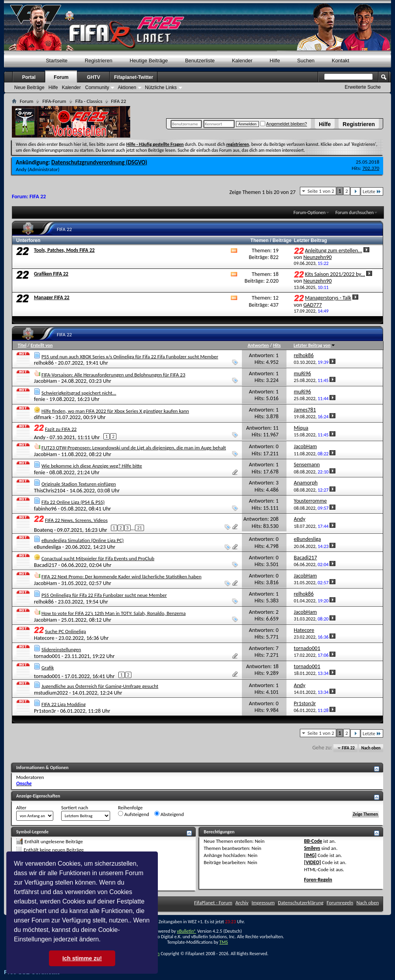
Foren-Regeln (318, 880)
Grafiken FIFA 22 (51, 274)
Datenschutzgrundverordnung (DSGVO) (99, 162)
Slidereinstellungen (61, 649)
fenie (39, 399)
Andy (21, 169)
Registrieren (359, 124)
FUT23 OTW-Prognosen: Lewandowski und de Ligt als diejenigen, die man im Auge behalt (134, 448)
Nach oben (371, 748)
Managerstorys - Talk (328, 298)
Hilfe (325, 124)
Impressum (263, 903)
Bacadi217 (46, 565)
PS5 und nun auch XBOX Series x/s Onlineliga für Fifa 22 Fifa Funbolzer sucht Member (130, 357)
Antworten (258, 345)
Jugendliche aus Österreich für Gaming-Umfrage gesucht (100, 686)
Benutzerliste (200, 61)
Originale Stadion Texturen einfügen (79, 484)
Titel (22, 345)
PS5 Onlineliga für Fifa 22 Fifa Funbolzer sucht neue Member (104, 595)
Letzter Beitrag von (315, 345)
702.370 (371, 168)
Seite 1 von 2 (321, 191)
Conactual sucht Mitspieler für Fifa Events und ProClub (98, 558)
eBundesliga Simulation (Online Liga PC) (82, 540)
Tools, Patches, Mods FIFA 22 (64, 250)
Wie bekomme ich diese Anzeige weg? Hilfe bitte (92, 466)
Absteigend (169, 814)
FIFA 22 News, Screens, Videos (76, 520)
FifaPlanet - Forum (213, 903)
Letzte (372, 191)
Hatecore (44, 638)
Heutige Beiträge (149, 61)
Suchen (306, 61)
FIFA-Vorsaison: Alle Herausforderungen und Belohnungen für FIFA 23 (113, 375)
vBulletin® (186, 931)
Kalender (242, 61)
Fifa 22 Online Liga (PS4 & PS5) (73, 502)
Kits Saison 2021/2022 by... (335, 274)
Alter (21, 808)
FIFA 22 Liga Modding (64, 704)
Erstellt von (41, 345)
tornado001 (47, 656)
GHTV (93, 77)
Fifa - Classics (89, 101)
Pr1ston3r (45, 711)
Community (97, 88)
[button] (103, 940)
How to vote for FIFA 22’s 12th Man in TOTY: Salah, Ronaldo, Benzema (114, 613)
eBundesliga (48, 547)
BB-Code (313, 841)
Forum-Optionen (310, 212)
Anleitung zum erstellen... (334, 251)
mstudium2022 (51, 693)
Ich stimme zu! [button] (82, 958)
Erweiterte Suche (363, 87)
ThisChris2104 (50, 491)
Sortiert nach (75, 808)
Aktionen (127, 88)
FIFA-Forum (54, 101)
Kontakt (341, 61)
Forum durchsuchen (355, 212)
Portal (29, 77)
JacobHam (45, 381)
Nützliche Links (161, 88)
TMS (224, 942)
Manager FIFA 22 (52, 297)
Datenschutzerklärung (301, 903)
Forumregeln (340, 903)
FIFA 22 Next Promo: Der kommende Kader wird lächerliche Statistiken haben (122, 577)
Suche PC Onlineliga (66, 631)
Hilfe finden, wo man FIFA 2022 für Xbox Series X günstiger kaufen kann (115, 411)
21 (139, 528)
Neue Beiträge (29, 88)
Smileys (312, 848)
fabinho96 (45, 509)
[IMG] (310, 855)
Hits (277, 345)
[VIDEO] (312, 862)
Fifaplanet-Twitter (134, 77)
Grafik (48, 668)
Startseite (57, 61)
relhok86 (44, 363)
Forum (61, 77)
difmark (43, 417)
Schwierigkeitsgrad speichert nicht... (79, 393)
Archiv (242, 903)
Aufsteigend (134, 814)
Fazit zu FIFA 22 (61, 429)
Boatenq (43, 530)
